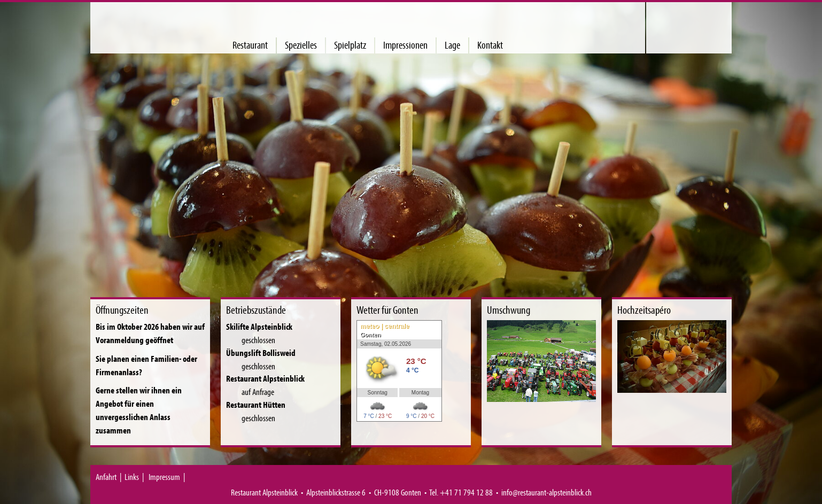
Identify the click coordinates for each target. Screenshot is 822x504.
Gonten (371, 335)
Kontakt (490, 45)
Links (132, 476)
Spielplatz (350, 45)
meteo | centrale (385, 326)
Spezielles (301, 45)
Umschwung (509, 310)
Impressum (164, 476)
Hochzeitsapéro (644, 310)
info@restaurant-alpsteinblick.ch (546, 492)
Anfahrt (106, 476)
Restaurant (250, 45)
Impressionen (405, 45)
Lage (452, 45)
